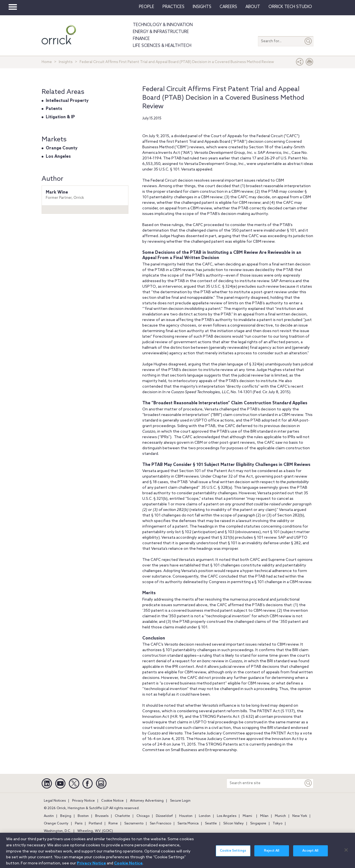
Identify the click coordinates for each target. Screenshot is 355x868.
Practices (173, 7)
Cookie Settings (233, 854)
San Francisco (160, 824)
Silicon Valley (234, 824)
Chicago (143, 816)
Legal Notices (55, 801)
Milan (264, 816)
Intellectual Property (67, 101)
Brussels (102, 816)
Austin (49, 816)
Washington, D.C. (57, 831)
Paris (79, 824)
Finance (141, 39)
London (205, 816)
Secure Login (180, 801)
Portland (95, 824)
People (147, 7)
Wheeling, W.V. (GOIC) (95, 831)
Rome (113, 824)
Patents (54, 109)
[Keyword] (308, 783)
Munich (280, 816)
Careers (228, 7)
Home (47, 62)
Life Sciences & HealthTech (162, 46)
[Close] (346, 853)
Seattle (211, 824)
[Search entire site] (265, 783)
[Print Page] (310, 63)
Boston (83, 816)
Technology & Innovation (163, 25)
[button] (300, 63)
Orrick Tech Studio (290, 7)
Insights (66, 62)
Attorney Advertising (147, 801)
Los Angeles (58, 157)
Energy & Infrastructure (161, 32)
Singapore (258, 824)
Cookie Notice (112, 801)
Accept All (310, 854)
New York (300, 816)
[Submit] (308, 41)
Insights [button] (202, 7)
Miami (247, 816)
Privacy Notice (83, 801)
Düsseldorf (164, 816)
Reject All (272, 854)
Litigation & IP (60, 117)
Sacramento (134, 824)
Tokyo (277, 824)
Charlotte (122, 816)
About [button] (253, 7)
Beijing (66, 816)
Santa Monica (188, 824)
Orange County (62, 148)
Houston (186, 816)
